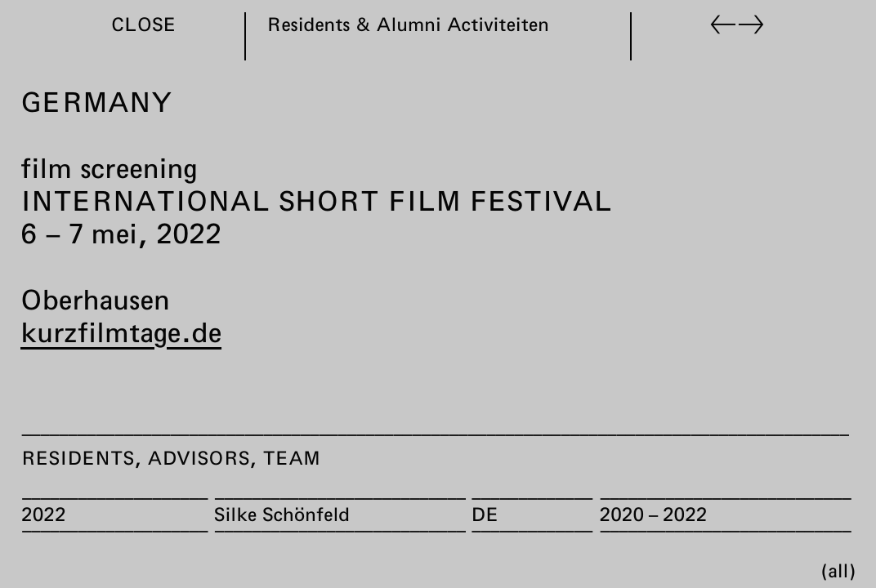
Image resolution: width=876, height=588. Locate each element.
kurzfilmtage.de (121, 332)
